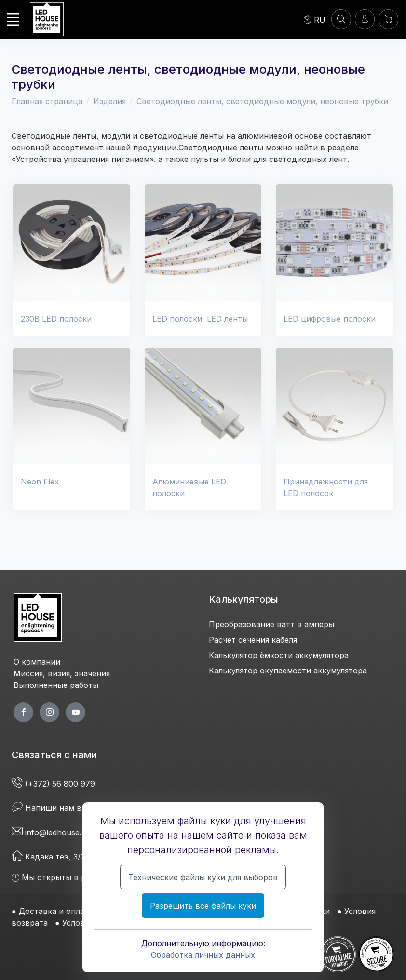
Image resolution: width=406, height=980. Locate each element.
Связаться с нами (54, 755)
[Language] (315, 19)
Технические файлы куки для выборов (203, 877)
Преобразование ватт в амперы (271, 624)
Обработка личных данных (203, 955)
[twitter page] (49, 712)
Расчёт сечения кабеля (253, 640)
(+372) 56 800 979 (54, 784)
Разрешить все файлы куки (203, 906)
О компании (37, 662)
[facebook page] (23, 712)
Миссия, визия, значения (62, 673)
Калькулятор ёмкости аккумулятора (279, 655)
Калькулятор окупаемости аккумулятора (288, 671)
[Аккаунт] (341, 19)
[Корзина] (388, 19)
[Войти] (365, 19)
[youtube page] (75, 712)
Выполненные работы (56, 685)
